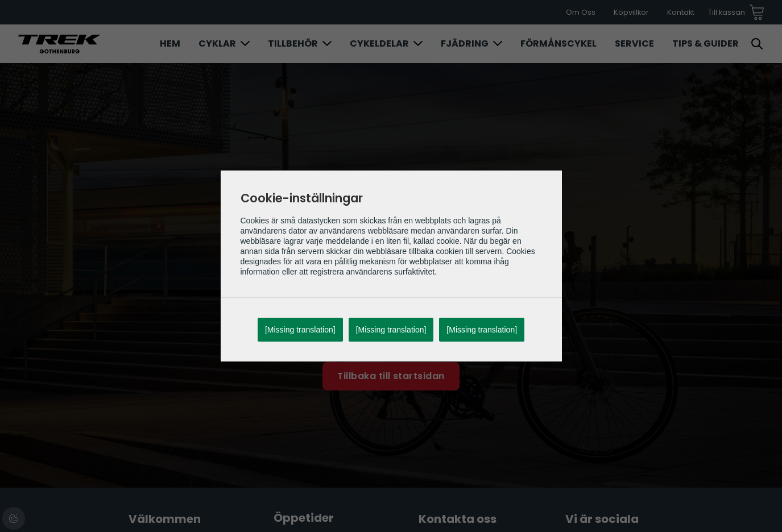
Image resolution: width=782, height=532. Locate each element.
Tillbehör (293, 43)
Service (634, 43)
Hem (170, 43)
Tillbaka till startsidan (391, 376)
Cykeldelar (379, 43)
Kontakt (681, 12)
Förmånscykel (558, 43)
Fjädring (465, 43)
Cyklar (217, 43)
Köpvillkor (631, 12)
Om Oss (581, 12)
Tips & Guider (706, 43)
